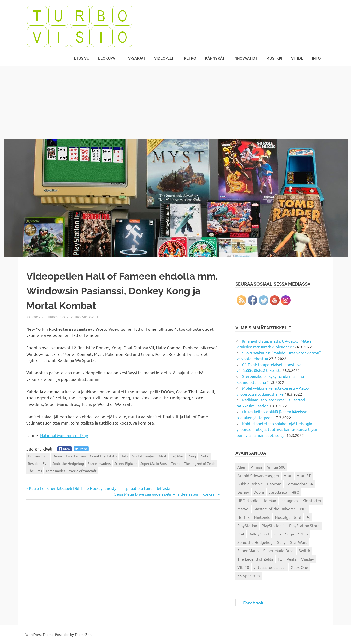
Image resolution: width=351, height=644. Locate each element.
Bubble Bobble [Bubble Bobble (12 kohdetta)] (250, 484)
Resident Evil (38, 463)
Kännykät (215, 58)
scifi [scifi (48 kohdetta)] (277, 534)
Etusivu (82, 58)
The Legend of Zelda (200, 463)
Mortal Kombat (143, 456)
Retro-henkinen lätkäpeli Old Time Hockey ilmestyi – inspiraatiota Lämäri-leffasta (99, 488)
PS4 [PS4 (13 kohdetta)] (241, 534)
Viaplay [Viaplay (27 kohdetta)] (308, 559)
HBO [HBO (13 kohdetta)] (295, 492)
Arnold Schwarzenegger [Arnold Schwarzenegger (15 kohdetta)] (258, 475)
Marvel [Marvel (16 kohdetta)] (243, 509)
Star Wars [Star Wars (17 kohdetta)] (299, 542)
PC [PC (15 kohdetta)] (308, 517)
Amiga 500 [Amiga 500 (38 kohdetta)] (276, 467)
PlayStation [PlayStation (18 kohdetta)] (247, 525)
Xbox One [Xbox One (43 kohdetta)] (299, 567)
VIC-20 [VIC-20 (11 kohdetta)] (243, 567)
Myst (163, 456)
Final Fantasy (76, 456)
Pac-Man (177, 456)
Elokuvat (108, 58)
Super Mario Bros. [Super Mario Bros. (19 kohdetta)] (279, 550)
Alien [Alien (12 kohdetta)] (242, 467)
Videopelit (165, 58)
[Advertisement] (176, 102)
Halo (124, 456)
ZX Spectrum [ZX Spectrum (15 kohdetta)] (249, 575)
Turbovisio (56, 317)
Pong (192, 456)
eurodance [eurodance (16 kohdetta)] (278, 492)
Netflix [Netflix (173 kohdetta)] (243, 517)
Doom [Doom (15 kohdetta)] (259, 492)
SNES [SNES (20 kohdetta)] (303, 534)
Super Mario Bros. (154, 463)
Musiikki (274, 58)
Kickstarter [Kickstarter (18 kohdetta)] (312, 500)
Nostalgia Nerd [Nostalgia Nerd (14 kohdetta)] (288, 517)
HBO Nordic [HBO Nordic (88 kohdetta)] (248, 500)
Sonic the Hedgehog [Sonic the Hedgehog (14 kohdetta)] (255, 542)
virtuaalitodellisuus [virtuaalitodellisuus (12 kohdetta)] (270, 567)
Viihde (297, 58)
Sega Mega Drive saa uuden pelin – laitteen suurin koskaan (166, 494)
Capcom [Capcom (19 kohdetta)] (274, 484)
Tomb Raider (55, 471)
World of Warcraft (83, 471)
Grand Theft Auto (103, 456)
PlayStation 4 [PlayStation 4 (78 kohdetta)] (273, 525)
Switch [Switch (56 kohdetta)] (304, 550)
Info (316, 58)
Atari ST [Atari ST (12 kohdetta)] (304, 475)
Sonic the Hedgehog (68, 463)
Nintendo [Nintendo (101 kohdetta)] (262, 517)
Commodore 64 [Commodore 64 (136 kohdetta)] (299, 484)
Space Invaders (99, 463)
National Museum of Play (64, 435)
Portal (204, 456)
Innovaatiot (245, 58)
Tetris (176, 463)
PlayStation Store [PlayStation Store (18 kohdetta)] (304, 525)
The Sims (35, 471)
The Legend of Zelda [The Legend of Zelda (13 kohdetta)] (255, 559)
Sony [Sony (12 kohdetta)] (281, 542)
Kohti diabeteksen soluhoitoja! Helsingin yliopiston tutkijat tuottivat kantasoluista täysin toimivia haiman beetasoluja (277, 429)
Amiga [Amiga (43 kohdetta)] (256, 467)
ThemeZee (83, 634)
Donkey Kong (38, 456)
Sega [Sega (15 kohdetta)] (289, 534)
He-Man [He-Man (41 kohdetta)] (269, 500)
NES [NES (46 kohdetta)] (304, 509)
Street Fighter (126, 463)
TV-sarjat (136, 58)
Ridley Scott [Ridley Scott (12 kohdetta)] (259, 534)
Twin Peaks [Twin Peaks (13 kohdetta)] (287, 559)
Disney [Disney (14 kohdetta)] (243, 492)
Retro (190, 58)
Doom (57, 456)
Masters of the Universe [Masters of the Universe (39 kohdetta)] (275, 509)
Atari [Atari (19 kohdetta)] (288, 475)
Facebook (253, 603)
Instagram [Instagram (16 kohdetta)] (289, 500)
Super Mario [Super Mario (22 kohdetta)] (248, 550)
